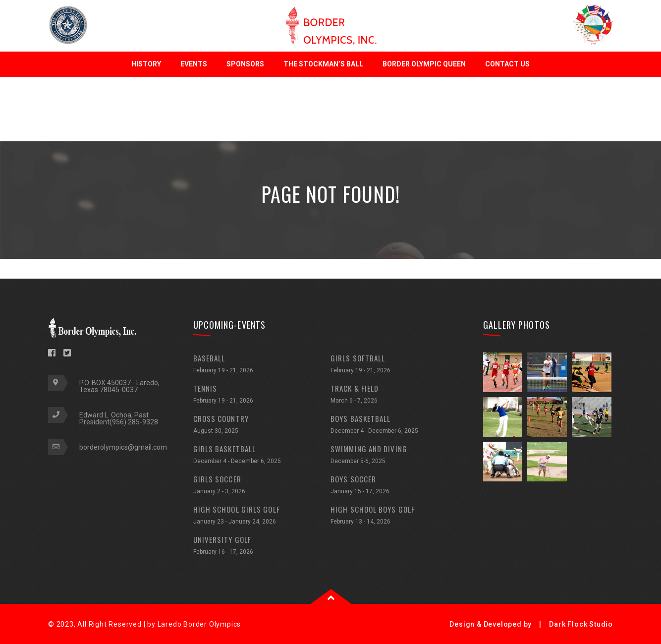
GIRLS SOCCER (262, 486)
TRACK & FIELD (399, 395)
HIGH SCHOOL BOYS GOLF (399, 516)
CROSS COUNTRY (262, 426)
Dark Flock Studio (581, 624)
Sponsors (245, 64)
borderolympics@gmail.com (123, 447)
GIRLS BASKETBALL (262, 456)
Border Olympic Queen (424, 64)
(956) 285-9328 (134, 422)
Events (194, 64)
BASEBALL (262, 365)
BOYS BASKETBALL (399, 426)
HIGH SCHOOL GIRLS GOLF (262, 516)
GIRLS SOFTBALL (399, 365)
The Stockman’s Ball (323, 64)
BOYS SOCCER (399, 486)
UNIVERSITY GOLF (262, 547)
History (146, 64)
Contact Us (507, 64)
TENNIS (262, 395)
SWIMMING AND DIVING (399, 456)
